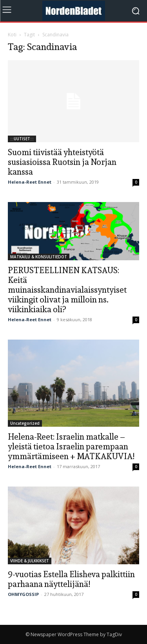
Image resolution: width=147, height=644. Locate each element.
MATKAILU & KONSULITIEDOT (39, 257)
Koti (12, 35)
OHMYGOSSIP (23, 594)
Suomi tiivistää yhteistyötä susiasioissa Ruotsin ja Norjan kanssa (62, 162)
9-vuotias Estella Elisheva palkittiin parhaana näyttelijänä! (71, 579)
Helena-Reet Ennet (30, 182)
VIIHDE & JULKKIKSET (30, 561)
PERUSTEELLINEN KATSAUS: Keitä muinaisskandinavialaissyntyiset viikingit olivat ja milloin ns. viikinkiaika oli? (67, 290)
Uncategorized (25, 423)
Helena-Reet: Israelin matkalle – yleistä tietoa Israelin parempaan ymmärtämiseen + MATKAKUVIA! (71, 446)
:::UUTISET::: (22, 139)
